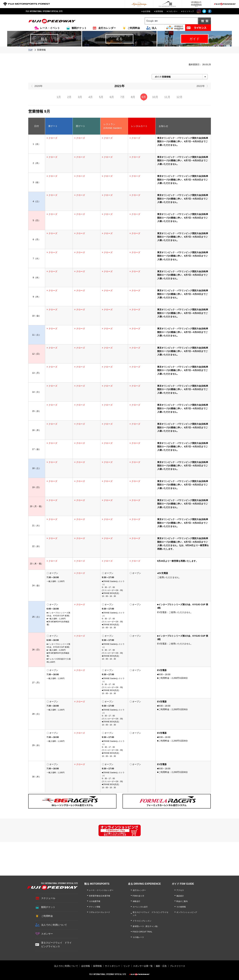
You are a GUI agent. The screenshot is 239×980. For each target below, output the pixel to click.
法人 (154, 28)
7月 (122, 97)
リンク (127, 966)
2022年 (201, 86)
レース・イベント (50, 28)
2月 (69, 97)
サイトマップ (188, 11)
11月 (167, 97)
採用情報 (159, 11)
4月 (91, 97)
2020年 (39, 86)
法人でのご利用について (54, 925)
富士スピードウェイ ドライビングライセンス (56, 944)
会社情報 (147, 11)
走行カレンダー (107, 28)
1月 (59, 97)
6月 (112, 97)
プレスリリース (177, 966)
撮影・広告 (161, 966)
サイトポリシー (113, 966)
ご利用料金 (134, 28)
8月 (133, 97)
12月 (180, 97)
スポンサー (173, 11)
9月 (144, 97)
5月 (101, 97)
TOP (31, 50)
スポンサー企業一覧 (143, 966)
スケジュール (48, 898)
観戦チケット (79, 28)
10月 (155, 97)
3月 (80, 97)
